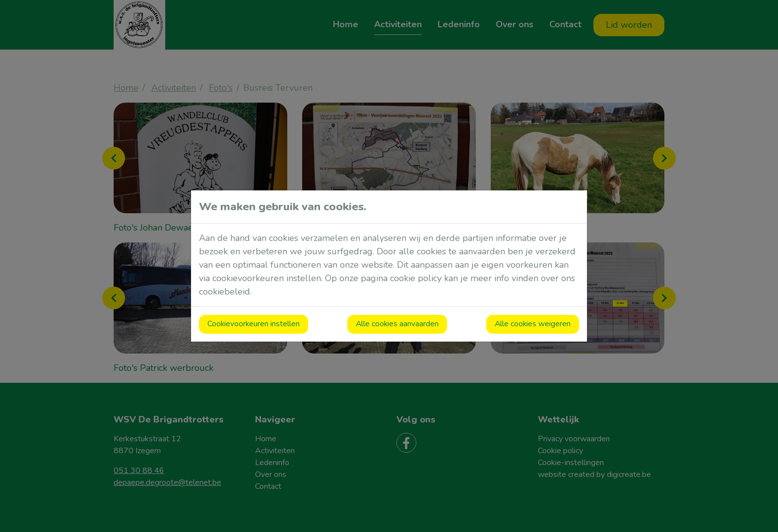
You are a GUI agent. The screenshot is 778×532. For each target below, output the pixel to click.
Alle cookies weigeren (533, 324)
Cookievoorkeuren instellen (254, 324)
